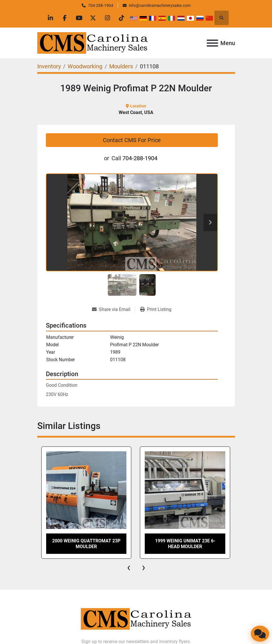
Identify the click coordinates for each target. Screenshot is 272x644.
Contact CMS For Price (132, 140)
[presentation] (129, 567)
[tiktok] (123, 18)
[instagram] (108, 18)
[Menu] (212, 43)
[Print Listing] (156, 310)
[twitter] (93, 18)
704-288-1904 (101, 5)
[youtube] (79, 18)
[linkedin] (50, 18)
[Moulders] (121, 66)
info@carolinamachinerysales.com (160, 5)
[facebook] (64, 18)
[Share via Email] (114, 310)
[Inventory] (49, 66)
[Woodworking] (85, 66)
